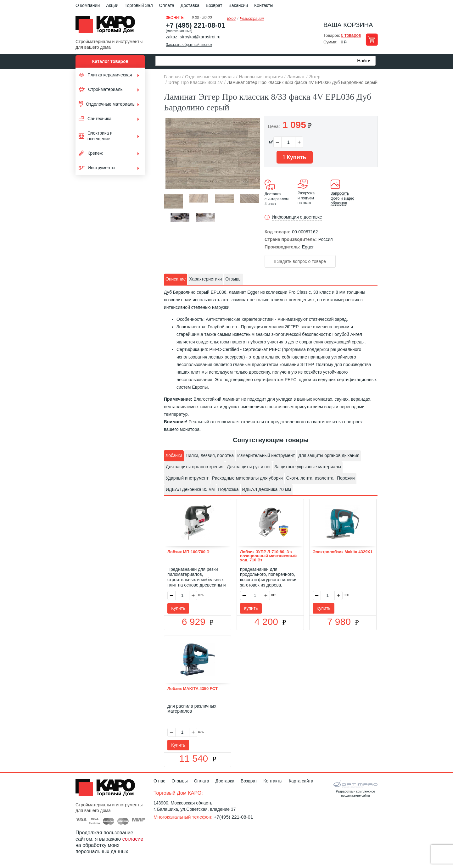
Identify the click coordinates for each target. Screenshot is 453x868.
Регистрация (252, 19)
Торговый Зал (139, 5)
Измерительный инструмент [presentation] (266, 455)
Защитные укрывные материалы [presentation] (308, 467)
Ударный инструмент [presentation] (187, 478)
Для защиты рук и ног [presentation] (249, 467)
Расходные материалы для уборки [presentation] (247, 478)
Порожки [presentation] (346, 478)
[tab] (176, 279)
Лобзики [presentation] (174, 455)
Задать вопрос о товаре (300, 261)
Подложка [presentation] (228, 489)
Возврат (214, 5)
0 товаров (351, 35)
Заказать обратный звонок (189, 45)
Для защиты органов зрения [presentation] (195, 467)
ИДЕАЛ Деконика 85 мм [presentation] (190, 489)
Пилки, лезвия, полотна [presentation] (210, 455)
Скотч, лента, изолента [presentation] (310, 478)
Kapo (108, 26)
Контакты (264, 5)
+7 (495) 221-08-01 (196, 25)
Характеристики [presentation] (205, 279)
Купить (294, 157)
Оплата (167, 5)
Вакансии (238, 5)
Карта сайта (301, 781)
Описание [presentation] (176, 279)
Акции (112, 5)
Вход (231, 19)
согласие (133, 839)
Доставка (190, 5)
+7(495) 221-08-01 (234, 817)
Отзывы (179, 781)
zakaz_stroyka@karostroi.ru (193, 37)
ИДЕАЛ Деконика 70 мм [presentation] (267, 489)
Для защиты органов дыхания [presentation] (329, 455)
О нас (159, 781)
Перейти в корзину (372, 39)
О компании (88, 5)
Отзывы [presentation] (233, 279)
